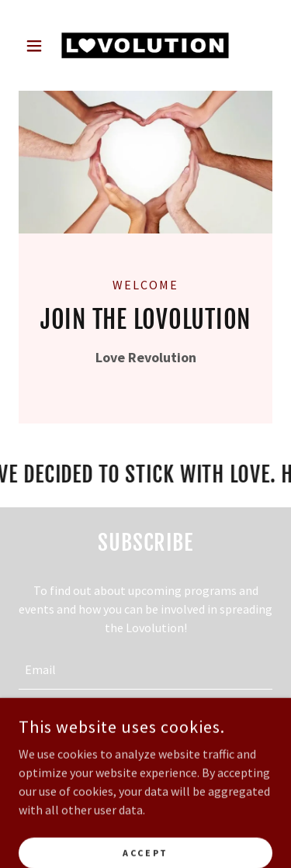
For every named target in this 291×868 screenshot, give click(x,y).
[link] (145, 45)
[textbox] (145, 669)
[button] (38, 46)
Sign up (145, 730)
